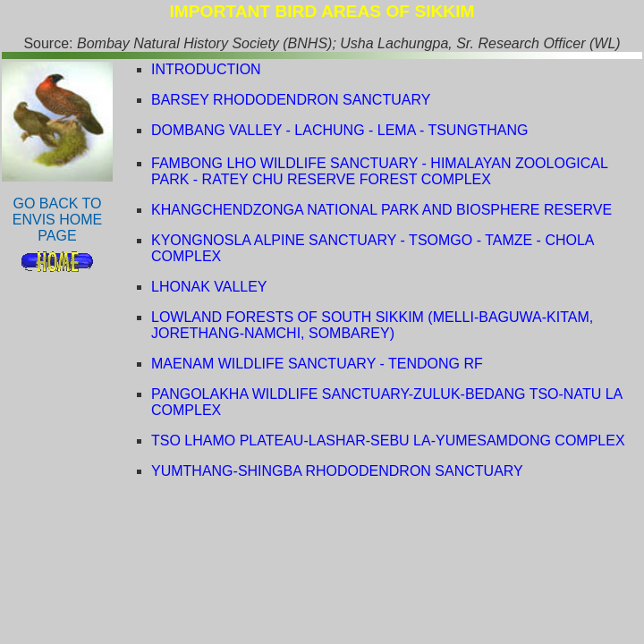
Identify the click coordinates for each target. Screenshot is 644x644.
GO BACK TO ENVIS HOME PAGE (57, 220)
